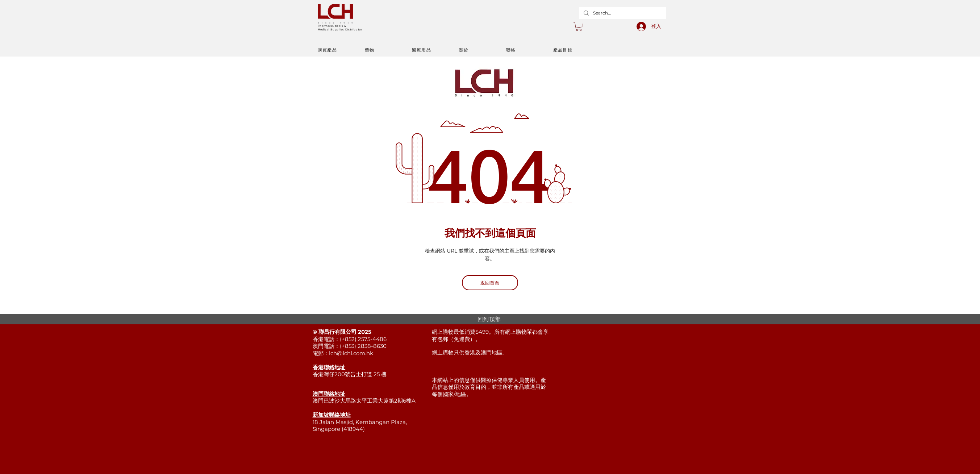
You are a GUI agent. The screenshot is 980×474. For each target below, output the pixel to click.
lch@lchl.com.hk (351, 353)
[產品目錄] (577, 50)
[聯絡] (530, 50)
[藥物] (388, 50)
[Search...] (622, 13)
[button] (579, 26)
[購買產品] (341, 50)
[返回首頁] (490, 283)
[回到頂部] (490, 319)
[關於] (483, 50)
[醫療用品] (435, 50)
